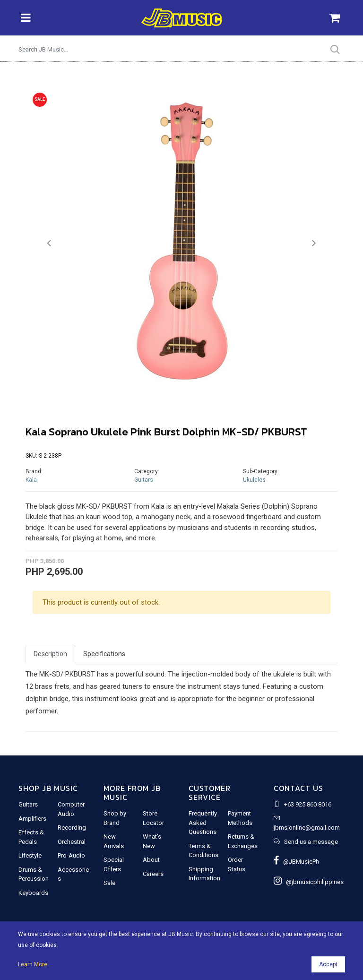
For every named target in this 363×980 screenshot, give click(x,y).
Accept (328, 964)
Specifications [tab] (104, 654)
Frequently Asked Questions (203, 823)
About (151, 860)
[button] (49, 243)
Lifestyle (30, 855)
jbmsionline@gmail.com (307, 828)
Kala (31, 480)
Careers (153, 874)
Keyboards (33, 893)
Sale (109, 883)
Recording (72, 828)
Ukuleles (254, 480)
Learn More (33, 964)
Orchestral (72, 842)
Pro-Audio (71, 855)
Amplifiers (32, 819)
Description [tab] (50, 654)
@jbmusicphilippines (309, 882)
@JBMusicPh (296, 862)
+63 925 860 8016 (308, 804)
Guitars (144, 480)
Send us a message (311, 842)
